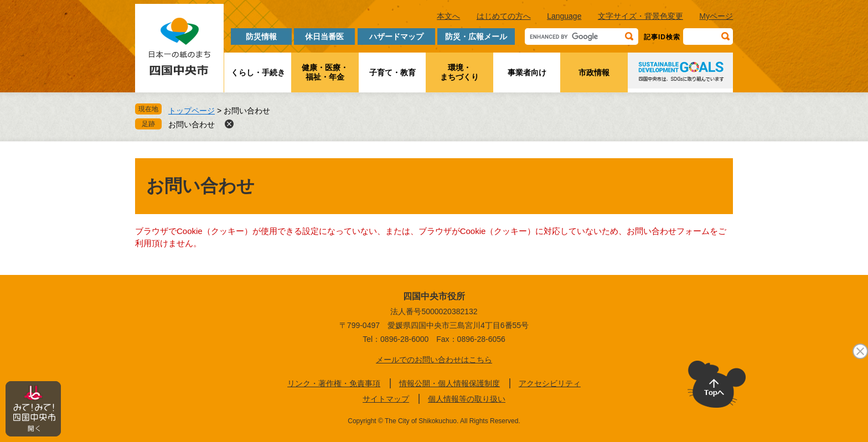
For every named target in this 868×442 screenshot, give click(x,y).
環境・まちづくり (459, 72)
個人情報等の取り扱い (467, 399)
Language (564, 16)
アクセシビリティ (550, 383)
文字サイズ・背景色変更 (640, 16)
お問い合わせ (192, 124)
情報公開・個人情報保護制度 (449, 383)
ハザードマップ (396, 37)
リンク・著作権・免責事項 (334, 383)
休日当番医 (324, 37)
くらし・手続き (258, 72)
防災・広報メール (476, 37)
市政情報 (594, 72)
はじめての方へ (504, 16)
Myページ (716, 16)
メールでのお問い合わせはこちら (434, 360)
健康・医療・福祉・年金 (325, 72)
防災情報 (261, 37)
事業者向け (527, 72)
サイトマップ (386, 399)
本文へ (448, 16)
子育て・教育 (392, 72)
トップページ (192, 111)
